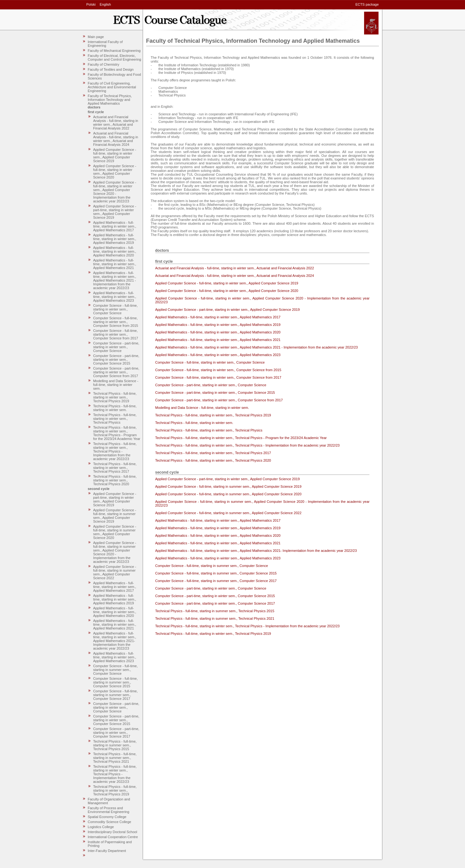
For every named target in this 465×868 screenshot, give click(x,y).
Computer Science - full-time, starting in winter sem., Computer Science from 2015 (116, 322)
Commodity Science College (109, 822)
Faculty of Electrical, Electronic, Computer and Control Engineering (114, 58)
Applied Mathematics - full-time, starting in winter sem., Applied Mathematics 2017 (115, 226)
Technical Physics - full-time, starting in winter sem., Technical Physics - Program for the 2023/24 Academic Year (117, 433)
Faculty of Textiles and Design (111, 69)
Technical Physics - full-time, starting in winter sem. (115, 408)
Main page (96, 37)
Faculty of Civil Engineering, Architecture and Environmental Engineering (112, 87)
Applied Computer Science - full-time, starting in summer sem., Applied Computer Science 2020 (115, 532)
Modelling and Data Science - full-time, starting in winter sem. (116, 385)
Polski (91, 4)
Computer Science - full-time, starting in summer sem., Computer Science (115, 670)
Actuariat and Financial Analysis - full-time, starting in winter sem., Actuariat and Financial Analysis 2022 (116, 123)
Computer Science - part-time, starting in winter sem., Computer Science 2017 (116, 733)
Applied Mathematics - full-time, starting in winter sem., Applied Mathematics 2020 (115, 251)
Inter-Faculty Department (107, 851)
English (105, 4)
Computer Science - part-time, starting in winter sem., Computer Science (116, 347)
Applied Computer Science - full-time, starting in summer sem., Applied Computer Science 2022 (115, 572)
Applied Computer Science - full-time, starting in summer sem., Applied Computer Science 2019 (115, 516)
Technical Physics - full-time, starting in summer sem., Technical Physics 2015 (115, 745)
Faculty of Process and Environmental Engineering (108, 810)
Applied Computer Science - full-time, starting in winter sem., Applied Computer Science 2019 (115, 155)
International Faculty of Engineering (105, 44)
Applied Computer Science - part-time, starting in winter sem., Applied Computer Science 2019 (115, 212)
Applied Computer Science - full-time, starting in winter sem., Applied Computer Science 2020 (115, 172)
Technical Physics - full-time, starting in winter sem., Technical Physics (115, 419)
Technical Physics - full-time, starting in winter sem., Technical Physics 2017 (115, 468)
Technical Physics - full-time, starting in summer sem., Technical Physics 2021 (115, 758)
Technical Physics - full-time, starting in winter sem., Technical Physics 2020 (115, 480)
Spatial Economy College (107, 817)
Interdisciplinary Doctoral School (112, 832)
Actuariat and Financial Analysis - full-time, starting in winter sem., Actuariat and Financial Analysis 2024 (116, 139)
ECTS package (367, 4)
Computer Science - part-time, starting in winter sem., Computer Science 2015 (116, 360)
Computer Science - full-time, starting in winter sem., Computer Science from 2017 (116, 334)
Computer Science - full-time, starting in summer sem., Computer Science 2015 (115, 682)
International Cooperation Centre (113, 837)
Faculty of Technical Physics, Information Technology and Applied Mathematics (110, 100)
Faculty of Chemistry (103, 64)
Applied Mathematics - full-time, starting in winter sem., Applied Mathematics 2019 (115, 239)
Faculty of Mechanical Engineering (114, 51)
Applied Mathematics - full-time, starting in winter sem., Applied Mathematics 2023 (115, 297)
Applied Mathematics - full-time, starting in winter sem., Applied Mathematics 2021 (115, 264)
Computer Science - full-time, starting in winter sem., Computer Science (115, 309)
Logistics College (101, 827)
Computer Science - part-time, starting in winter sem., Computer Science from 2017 (116, 372)
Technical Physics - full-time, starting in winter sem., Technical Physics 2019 (115, 397)
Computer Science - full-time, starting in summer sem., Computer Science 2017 (115, 695)
